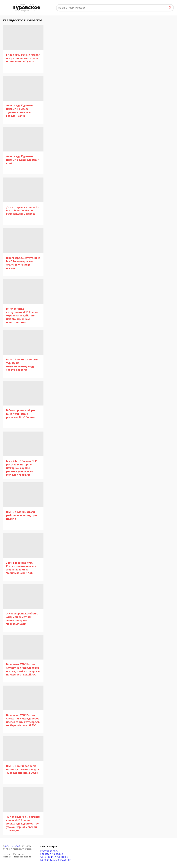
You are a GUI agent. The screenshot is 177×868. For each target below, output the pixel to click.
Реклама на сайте (49, 851)
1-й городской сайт (13, 846)
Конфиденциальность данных (56, 860)
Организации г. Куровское (54, 857)
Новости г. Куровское (52, 854)
